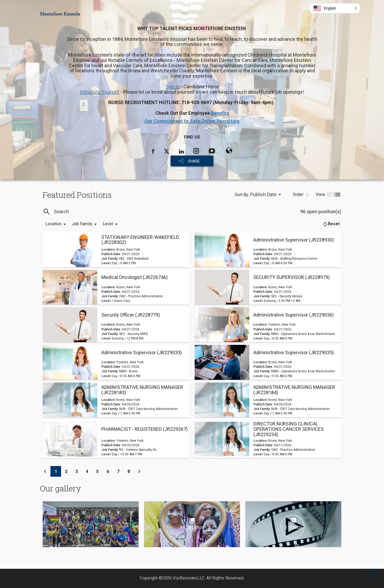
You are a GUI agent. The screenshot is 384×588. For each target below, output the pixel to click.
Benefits (220, 113)
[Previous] (45, 471)
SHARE (194, 161)
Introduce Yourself (100, 92)
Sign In (173, 87)
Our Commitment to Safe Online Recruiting (192, 121)
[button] (335, 8)
